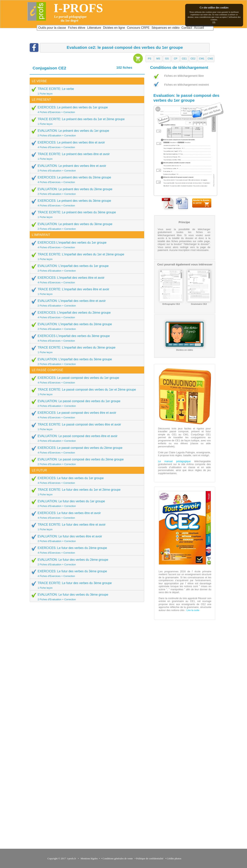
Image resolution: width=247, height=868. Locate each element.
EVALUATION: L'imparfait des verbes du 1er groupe (86, 268)
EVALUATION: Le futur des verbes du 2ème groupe (86, 562)
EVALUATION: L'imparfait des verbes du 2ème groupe (86, 326)
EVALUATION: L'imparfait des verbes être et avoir (86, 303)
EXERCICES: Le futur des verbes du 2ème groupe (86, 550)
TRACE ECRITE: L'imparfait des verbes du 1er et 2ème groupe (86, 257)
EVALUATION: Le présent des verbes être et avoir (86, 168)
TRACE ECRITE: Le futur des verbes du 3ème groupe (86, 585)
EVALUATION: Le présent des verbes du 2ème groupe (86, 191)
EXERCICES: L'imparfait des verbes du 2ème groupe (86, 315)
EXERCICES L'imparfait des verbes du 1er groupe (86, 245)
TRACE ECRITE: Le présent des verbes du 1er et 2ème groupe (86, 121)
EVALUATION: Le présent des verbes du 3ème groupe (86, 226)
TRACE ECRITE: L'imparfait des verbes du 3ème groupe (86, 350)
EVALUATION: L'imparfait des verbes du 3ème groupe (86, 361)
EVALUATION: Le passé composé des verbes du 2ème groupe (86, 462)
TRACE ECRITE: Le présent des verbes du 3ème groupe (86, 214)
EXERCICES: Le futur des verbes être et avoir (86, 515)
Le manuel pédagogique (174, 461)
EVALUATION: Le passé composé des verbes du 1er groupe (86, 403)
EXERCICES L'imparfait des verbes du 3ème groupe (86, 338)
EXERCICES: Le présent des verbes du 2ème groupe (86, 180)
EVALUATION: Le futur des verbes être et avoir (86, 539)
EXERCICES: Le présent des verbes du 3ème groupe (86, 203)
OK (214, 22)
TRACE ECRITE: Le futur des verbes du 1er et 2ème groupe (86, 492)
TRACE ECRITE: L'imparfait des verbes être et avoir (86, 291)
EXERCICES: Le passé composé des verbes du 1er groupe (86, 380)
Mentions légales (88, 858)
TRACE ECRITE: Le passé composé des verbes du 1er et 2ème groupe (86, 392)
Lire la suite (193, 610)
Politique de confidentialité (150, 858)
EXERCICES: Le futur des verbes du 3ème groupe (86, 573)
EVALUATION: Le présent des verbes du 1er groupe (86, 133)
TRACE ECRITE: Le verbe (86, 91)
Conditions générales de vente (118, 858)
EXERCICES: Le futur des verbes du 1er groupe (86, 480)
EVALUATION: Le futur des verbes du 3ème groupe (86, 597)
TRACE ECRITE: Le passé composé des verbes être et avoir (86, 427)
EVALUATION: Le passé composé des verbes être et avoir (86, 438)
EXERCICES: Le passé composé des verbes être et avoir (86, 415)
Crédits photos (175, 858)
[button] (150, 59)
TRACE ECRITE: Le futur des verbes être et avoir (86, 527)
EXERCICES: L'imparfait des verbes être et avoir (86, 280)
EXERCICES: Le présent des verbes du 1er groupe (86, 110)
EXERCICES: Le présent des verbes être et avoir (86, 145)
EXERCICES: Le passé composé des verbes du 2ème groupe (86, 450)
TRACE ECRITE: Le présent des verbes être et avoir (86, 156)
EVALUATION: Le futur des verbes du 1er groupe (86, 503)
